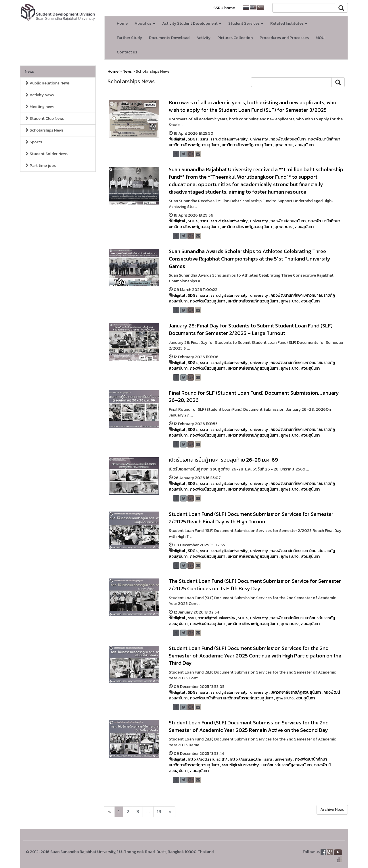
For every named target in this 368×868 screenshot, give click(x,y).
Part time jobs (40, 166)
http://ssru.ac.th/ (246, 759)
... (148, 812)
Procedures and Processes (284, 38)
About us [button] (145, 23)
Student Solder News (46, 154)
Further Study (129, 38)
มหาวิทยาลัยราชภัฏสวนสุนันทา (247, 145)
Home (122, 23)
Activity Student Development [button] (192, 23)
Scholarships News (44, 130)
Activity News (39, 95)
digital (179, 139)
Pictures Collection (235, 38)
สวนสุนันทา (304, 145)
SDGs (193, 139)
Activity (203, 38)
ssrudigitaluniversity (229, 139)
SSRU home (224, 8)
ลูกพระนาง (283, 145)
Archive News (332, 810)
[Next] (109, 812)
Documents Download (169, 38)
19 (159, 812)
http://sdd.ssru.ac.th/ (207, 759)
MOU (320, 38)
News (29, 71)
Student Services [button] (246, 23)
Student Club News (44, 118)
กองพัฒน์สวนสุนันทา (288, 139)
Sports (33, 142)
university (259, 139)
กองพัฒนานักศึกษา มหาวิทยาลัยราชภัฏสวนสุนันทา (232, 698)
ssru (204, 139)
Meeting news (40, 107)
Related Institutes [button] (289, 23)
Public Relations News (47, 83)
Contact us (127, 52)
